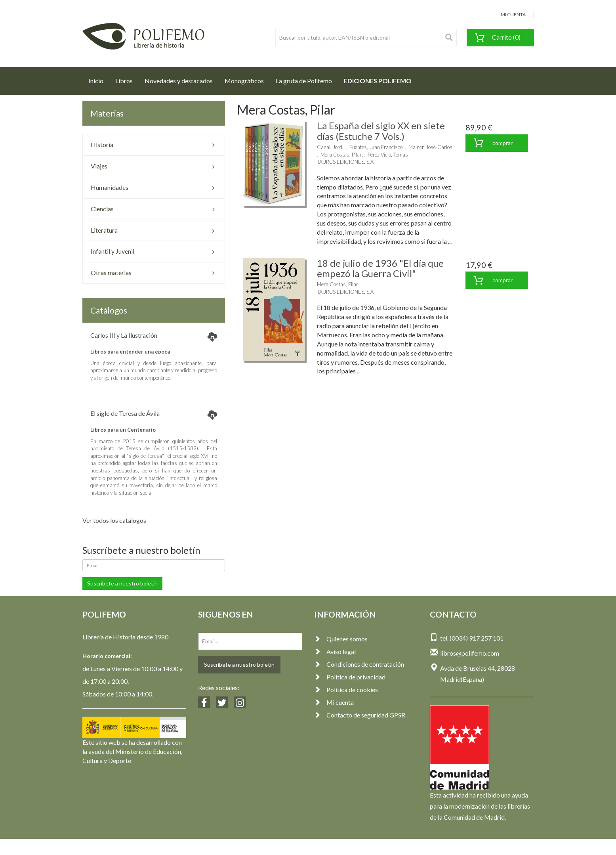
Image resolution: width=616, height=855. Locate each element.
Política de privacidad (350, 677)
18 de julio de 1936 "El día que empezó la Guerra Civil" (380, 268)
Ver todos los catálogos (114, 520)
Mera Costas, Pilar (341, 155)
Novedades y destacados (179, 81)
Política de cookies (346, 690)
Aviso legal (335, 651)
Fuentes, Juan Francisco (376, 147)
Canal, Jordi (330, 147)
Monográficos (244, 81)
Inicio (99, 78)
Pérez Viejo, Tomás (388, 155)
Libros (124, 81)
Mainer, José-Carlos (430, 147)
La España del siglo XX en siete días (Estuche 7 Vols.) (381, 131)
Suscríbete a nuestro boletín (122, 583)
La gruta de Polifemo (304, 81)
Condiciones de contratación (359, 664)
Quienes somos (341, 639)
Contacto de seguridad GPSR (360, 715)
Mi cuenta (334, 702)
